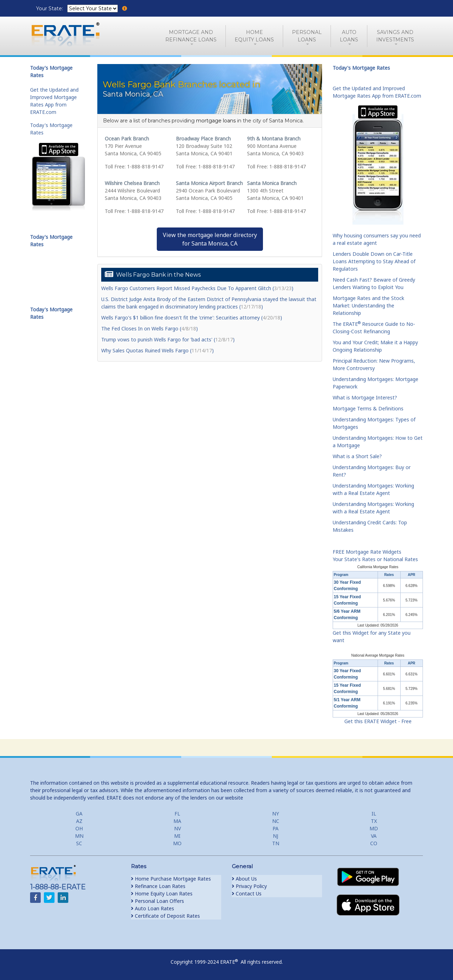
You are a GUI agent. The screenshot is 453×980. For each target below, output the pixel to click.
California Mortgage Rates (378, 567)
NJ (276, 836)
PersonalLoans (307, 36)
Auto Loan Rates (153, 908)
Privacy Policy (249, 886)
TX (374, 821)
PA (276, 828)
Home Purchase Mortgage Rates (171, 879)
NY (276, 814)
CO (374, 843)
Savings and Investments (395, 36)
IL (374, 814)
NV (177, 828)
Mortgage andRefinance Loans (191, 36)
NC (276, 821)
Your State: (50, 8)
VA (374, 836)
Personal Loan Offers (157, 901)
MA (177, 821)
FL (177, 814)
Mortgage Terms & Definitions (368, 408)
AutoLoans (349, 36)
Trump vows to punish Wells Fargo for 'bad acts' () (168, 339)
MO (177, 843)
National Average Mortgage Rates (378, 655)
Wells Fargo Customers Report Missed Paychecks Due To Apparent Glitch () (197, 288)
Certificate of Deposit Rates (165, 916)
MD (374, 828)
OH (79, 828)
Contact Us (247, 893)
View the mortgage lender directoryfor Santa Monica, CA (210, 239)
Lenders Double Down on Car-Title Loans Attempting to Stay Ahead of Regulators (374, 261)
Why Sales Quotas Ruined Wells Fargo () (157, 350)
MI (177, 836)
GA (79, 814)
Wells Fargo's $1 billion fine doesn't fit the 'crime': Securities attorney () (192, 318)
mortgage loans (216, 121)
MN (79, 836)
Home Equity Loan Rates (162, 893)
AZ (79, 821)
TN (276, 843)
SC (79, 843)
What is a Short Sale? (357, 456)
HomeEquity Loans (254, 36)
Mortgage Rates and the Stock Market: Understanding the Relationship (368, 305)
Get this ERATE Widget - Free (378, 721)
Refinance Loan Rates (158, 886)
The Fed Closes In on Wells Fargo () (150, 328)
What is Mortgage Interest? (365, 397)
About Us (244, 879)
